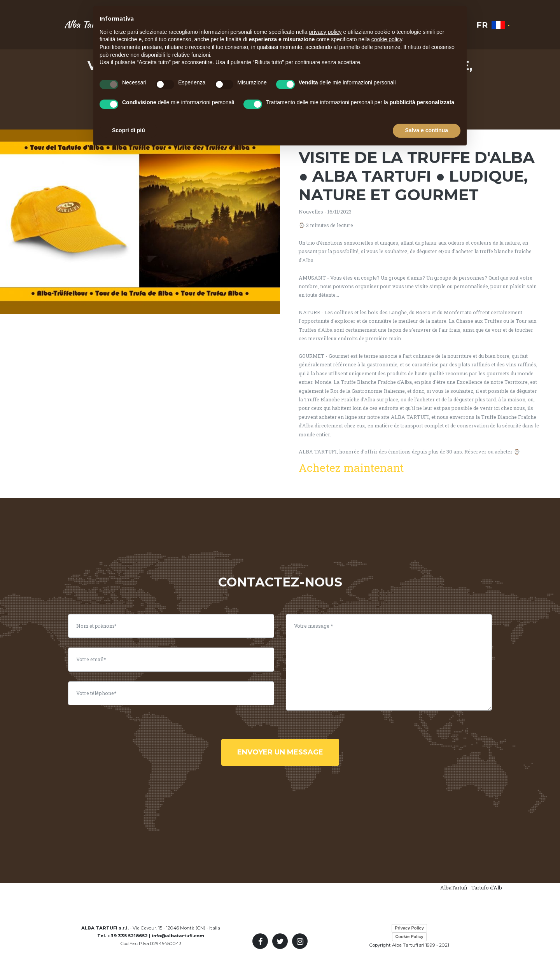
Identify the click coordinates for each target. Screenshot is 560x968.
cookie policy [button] (387, 39)
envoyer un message (280, 752)
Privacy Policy (409, 928)
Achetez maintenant (351, 468)
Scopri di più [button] (129, 130)
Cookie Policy (409, 936)
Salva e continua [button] (427, 130)
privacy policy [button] (325, 32)
